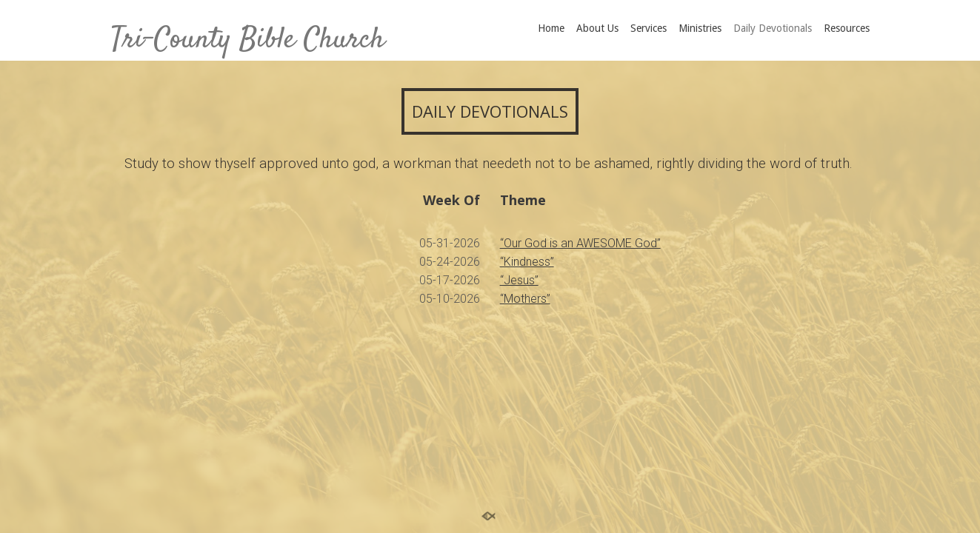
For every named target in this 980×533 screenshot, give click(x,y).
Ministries (700, 28)
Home (551, 28)
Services (649, 28)
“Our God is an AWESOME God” (580, 243)
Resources (847, 28)
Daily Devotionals (773, 28)
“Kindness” (527, 262)
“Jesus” (519, 280)
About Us (597, 28)
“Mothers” (525, 299)
